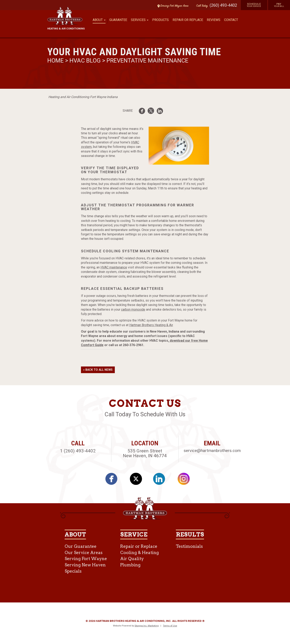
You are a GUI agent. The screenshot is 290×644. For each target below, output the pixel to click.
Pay (279, 5)
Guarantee (118, 20)
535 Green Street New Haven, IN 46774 (145, 453)
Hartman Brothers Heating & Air (151, 325)
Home (56, 61)
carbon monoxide (133, 309)
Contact (231, 20)
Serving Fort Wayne (86, 559)
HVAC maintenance (114, 267)
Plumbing (130, 565)
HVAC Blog (85, 61)
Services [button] (140, 20)
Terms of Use (170, 626)
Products (161, 20)
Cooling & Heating (140, 553)
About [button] (99, 20)
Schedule (254, 5)
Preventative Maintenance (147, 61)
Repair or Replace (188, 20)
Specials (73, 571)
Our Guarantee (81, 546)
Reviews (214, 20)
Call (201, 6)
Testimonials (189, 546)
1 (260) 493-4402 (78, 451)
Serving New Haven (85, 565)
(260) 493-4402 (223, 5)
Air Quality (132, 559)
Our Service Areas (84, 553)
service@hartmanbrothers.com (212, 451)
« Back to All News (98, 370)
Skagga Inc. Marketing (147, 626)
